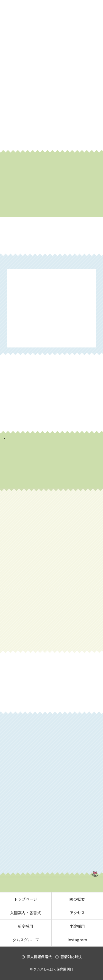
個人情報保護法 (37, 957)
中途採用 (77, 926)
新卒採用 (26, 926)
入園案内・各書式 (26, 913)
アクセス (77, 913)
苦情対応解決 (69, 957)
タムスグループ (26, 940)
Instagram (77, 940)
